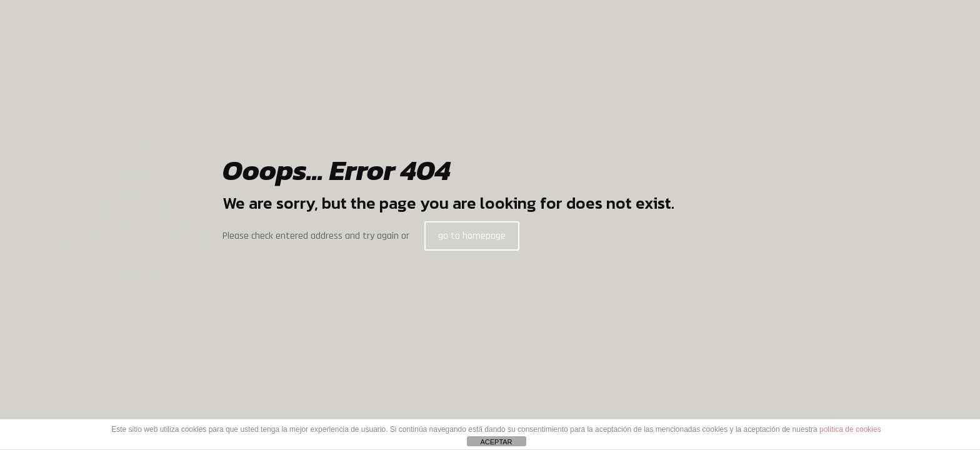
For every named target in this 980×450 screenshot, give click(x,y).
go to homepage (472, 236)
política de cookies (850, 429)
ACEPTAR (496, 442)
